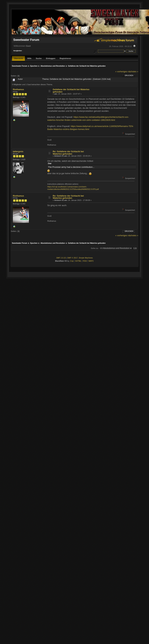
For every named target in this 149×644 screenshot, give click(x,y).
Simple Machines (86, 258)
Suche (39, 58)
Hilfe (29, 58)
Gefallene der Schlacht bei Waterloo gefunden (71, 91)
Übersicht (19, 58)
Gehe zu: (95, 248)
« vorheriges (121, 72)
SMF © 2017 (72, 258)
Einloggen (51, 58)
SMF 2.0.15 (61, 258)
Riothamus (18, 89)
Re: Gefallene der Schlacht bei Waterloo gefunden (68, 153)
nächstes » (133, 72)
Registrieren (65, 58)
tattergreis (18, 151)
